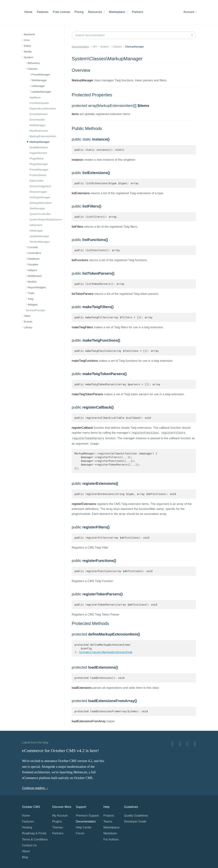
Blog (25, 857)
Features (43, 12)
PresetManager (39, 170)
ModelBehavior (39, 147)
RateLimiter (37, 181)
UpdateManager (39, 236)
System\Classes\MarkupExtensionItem (106, 652)
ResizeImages (38, 192)
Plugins (57, 821)
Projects (109, 816)
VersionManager (40, 242)
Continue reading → (35, 788)
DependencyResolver (43, 108)
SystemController (40, 214)
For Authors (111, 839)
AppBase (35, 97)
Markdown (110, 833)
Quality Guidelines (136, 816)
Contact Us (29, 845)
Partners (137, 12)
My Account (60, 816)
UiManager (36, 231)
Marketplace (118, 12)
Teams (108, 821)
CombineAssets (39, 103)
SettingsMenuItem (41, 203)
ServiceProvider (36, 310)
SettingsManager (40, 197)
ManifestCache (39, 131)
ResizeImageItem (40, 186)
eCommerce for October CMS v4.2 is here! (60, 751)
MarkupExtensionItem (43, 136)
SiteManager (37, 208)
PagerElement (38, 153)
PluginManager (39, 164)
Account (190, 12)
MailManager (37, 125)
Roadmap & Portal (34, 833)
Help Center (84, 827)
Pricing (79, 12)
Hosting (27, 827)
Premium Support (87, 816)
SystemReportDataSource (46, 219)
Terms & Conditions (35, 839)
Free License (62, 12)
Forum (80, 833)
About (26, 851)
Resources (96, 12)
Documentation (81, 47)
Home (28, 12)
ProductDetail (38, 175)
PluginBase (36, 158)
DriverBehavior (39, 114)
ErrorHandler (37, 120)
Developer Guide (135, 821)
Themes (58, 827)
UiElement (36, 225)
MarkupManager (40, 142)
